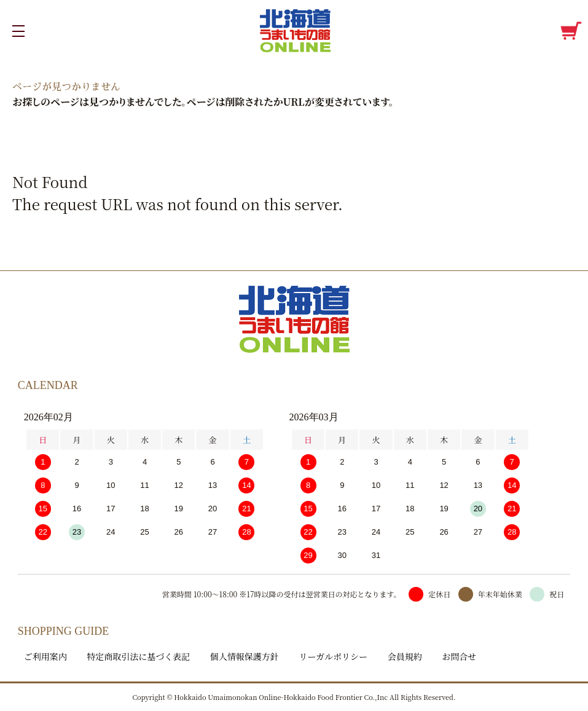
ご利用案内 (45, 656)
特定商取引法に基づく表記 (138, 656)
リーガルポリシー (333, 656)
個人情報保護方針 (245, 656)
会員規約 (405, 656)
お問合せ (459, 656)
